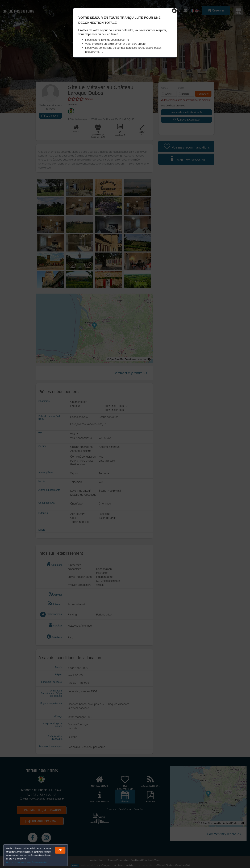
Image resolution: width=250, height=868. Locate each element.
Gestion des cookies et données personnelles (26, 862)
